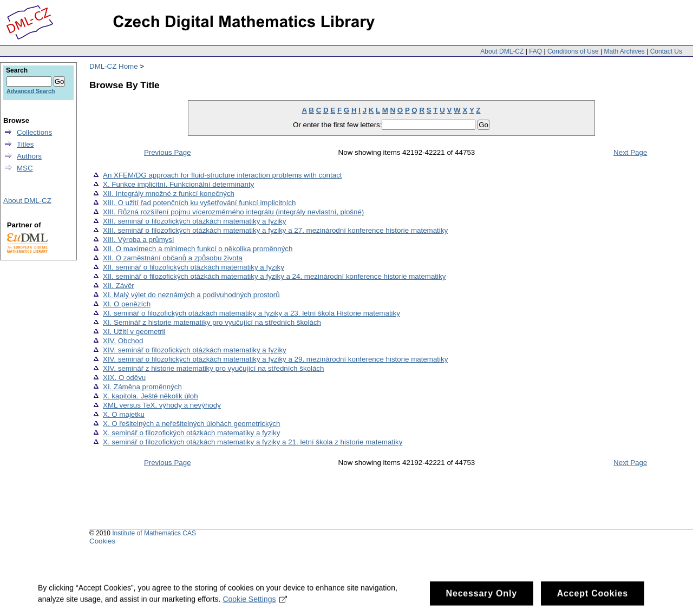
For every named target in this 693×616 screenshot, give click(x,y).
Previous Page (168, 152)
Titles (25, 144)
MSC (25, 168)
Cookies (102, 541)
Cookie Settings (255, 604)
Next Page (630, 152)
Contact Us (666, 51)
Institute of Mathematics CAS (154, 533)
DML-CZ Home (114, 66)
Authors (29, 156)
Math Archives (624, 51)
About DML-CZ (502, 51)
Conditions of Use (573, 51)
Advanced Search (31, 91)
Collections (34, 132)
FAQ (535, 51)
